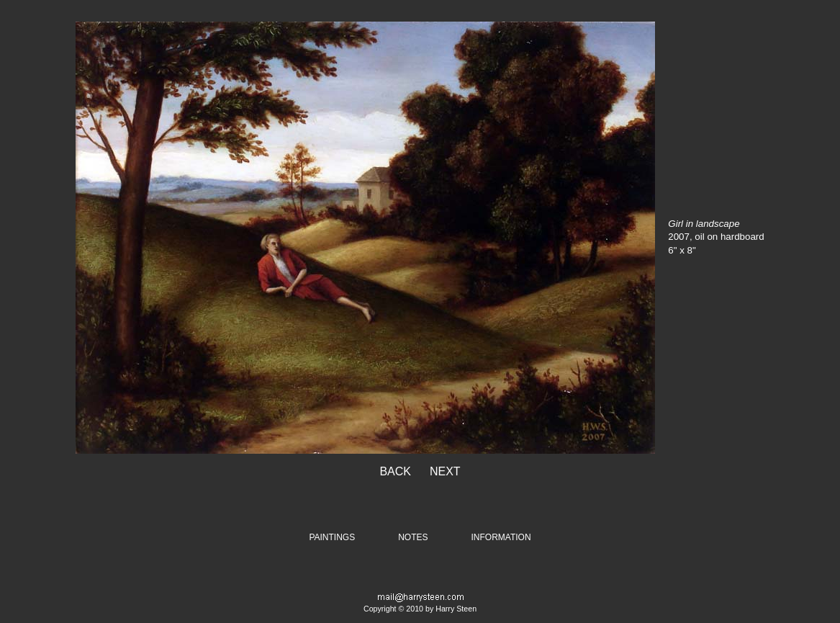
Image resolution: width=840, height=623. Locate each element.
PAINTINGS (332, 537)
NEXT (445, 471)
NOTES (413, 537)
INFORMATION (501, 537)
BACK (395, 471)
